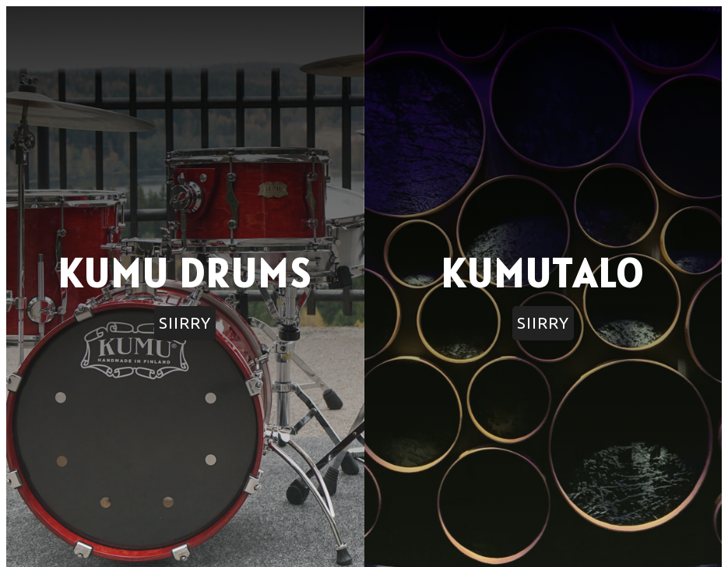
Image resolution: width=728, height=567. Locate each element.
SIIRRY (185, 323)
